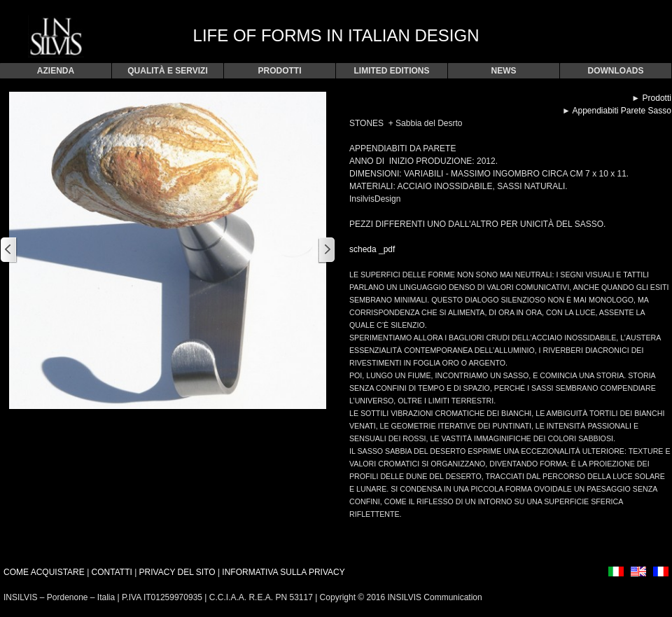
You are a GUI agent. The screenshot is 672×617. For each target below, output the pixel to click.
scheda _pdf (372, 249)
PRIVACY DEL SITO (178, 572)
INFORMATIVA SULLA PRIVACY (283, 572)
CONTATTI (112, 572)
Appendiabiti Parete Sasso (621, 111)
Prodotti (657, 98)
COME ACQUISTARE (44, 572)
